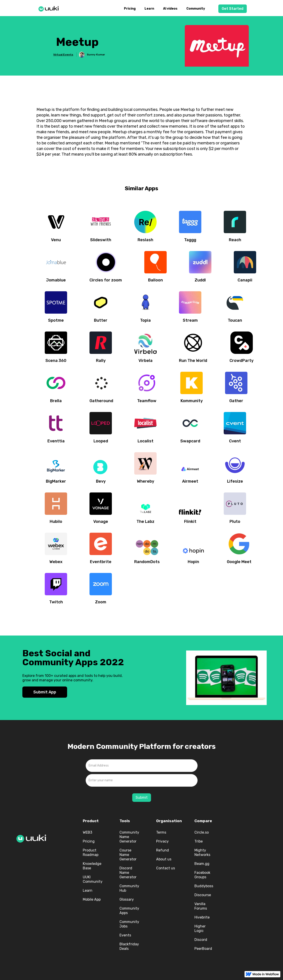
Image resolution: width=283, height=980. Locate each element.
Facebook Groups (202, 875)
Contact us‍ (166, 868)
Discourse (203, 895)
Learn (149, 9)
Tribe (199, 841)
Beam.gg (202, 864)
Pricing (130, 9)
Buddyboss (204, 886)
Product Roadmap (91, 852)
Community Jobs (129, 924)
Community (196, 9)
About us (164, 859)
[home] (50, 8)
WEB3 (87, 832)
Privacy (162, 841)
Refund (163, 850)
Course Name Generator (128, 855)
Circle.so (202, 832)
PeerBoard (203, 949)
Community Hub (129, 888)
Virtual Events (63, 55)
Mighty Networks (202, 852)
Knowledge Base (92, 866)
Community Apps (129, 911)
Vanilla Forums (201, 906)
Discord (201, 940)
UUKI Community (93, 879)
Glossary (127, 899)
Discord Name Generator (128, 873)
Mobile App (92, 899)
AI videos (170, 9)
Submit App (45, 692)
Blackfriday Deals (129, 946)
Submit (142, 797)
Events (125, 935)
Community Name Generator (129, 837)
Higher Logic (200, 928)
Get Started (233, 9)
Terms (161, 832)
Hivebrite (202, 917)
